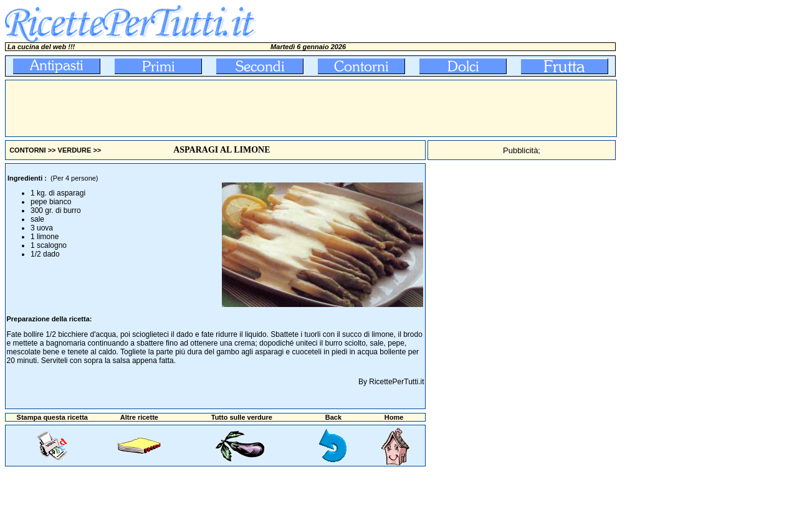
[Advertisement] (232, 108)
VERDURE (75, 150)
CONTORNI (27, 150)
